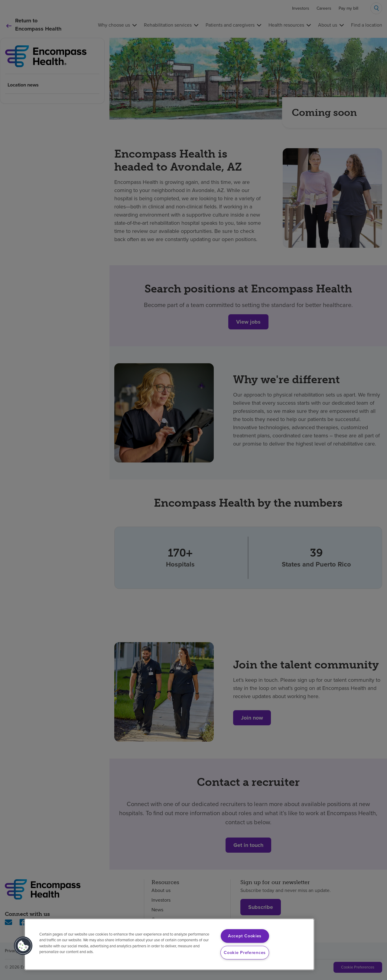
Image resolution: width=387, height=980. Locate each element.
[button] (23, 946)
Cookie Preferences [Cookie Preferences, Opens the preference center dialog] (245, 952)
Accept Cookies (245, 936)
